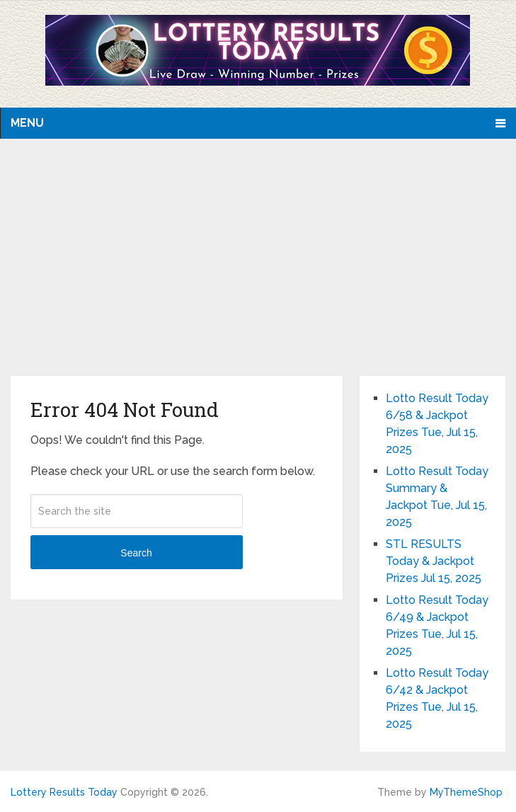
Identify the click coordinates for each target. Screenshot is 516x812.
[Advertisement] (258, 270)
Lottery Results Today (64, 792)
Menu (27, 123)
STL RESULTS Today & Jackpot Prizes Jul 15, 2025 (434, 561)
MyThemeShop (466, 792)
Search (136, 553)
